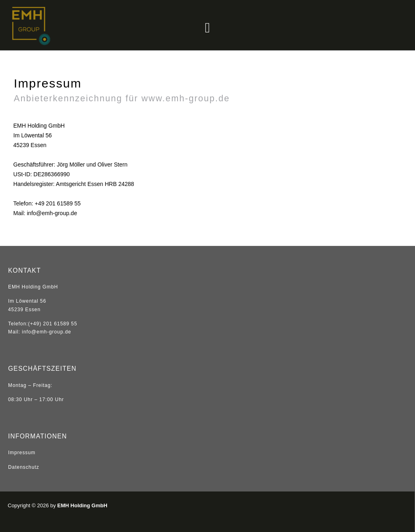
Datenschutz (24, 467)
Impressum (22, 453)
